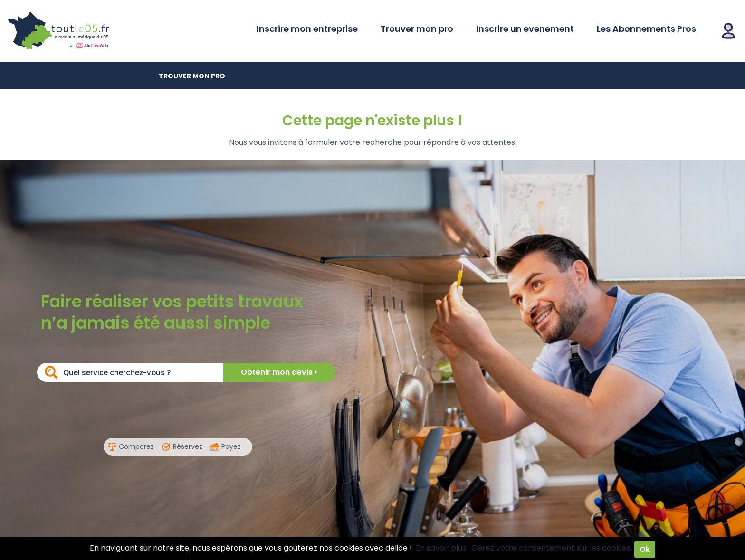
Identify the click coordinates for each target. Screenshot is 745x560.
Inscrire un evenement (525, 29)
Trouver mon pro (417, 29)
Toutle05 (95, 31)
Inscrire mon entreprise (307, 29)
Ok (645, 549)
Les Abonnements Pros (646, 29)
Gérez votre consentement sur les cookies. (552, 548)
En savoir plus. (442, 548)
